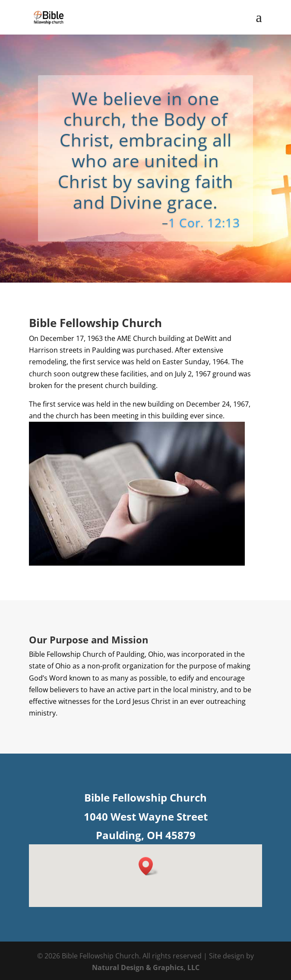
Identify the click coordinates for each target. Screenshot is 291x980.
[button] (149, 866)
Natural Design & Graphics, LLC (146, 967)
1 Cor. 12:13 (204, 223)
